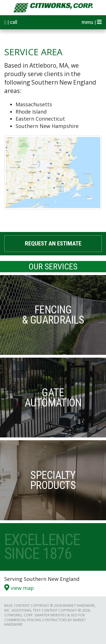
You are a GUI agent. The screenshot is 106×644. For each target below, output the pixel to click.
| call (11, 22)
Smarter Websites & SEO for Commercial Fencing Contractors (45, 618)
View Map (19, 587)
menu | (92, 22)
